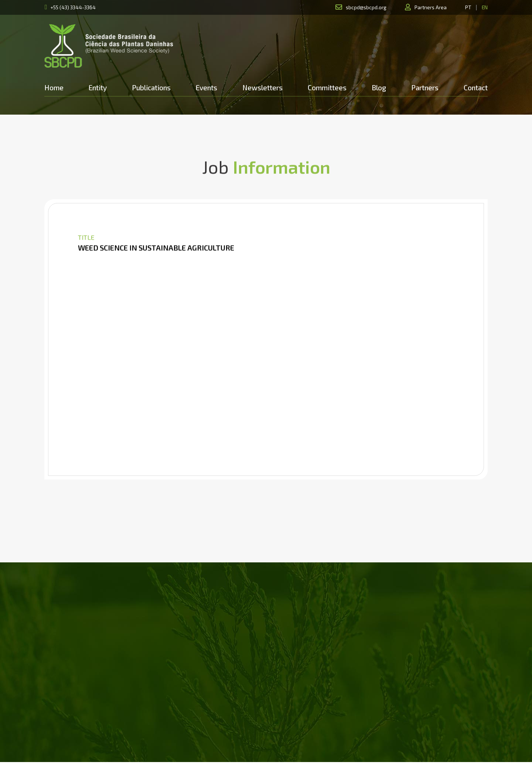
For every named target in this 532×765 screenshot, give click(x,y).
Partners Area (431, 7)
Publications (151, 87)
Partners (425, 87)
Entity (98, 87)
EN (485, 7)
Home (54, 87)
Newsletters (262, 87)
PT (468, 7)
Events (207, 87)
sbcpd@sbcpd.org (366, 7)
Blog (379, 87)
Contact (476, 87)
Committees (327, 87)
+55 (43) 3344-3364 (73, 7)
